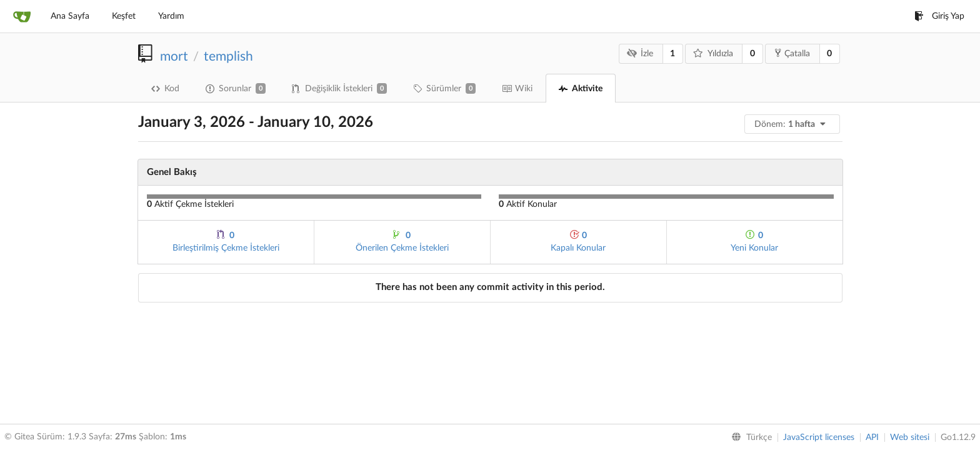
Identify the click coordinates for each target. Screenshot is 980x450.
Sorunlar (236, 88)
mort (174, 57)
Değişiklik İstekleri (339, 88)
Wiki (517, 89)
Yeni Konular (754, 241)
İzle (640, 53)
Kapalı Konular (578, 241)
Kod (165, 89)
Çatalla (792, 53)
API (872, 437)
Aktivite (581, 89)
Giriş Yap (939, 16)
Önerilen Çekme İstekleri (402, 241)
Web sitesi (910, 437)
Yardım (171, 16)
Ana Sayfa (70, 16)
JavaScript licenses (819, 437)
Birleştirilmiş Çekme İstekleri (226, 241)
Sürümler (444, 88)
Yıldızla (713, 53)
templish (228, 57)
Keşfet (124, 16)
